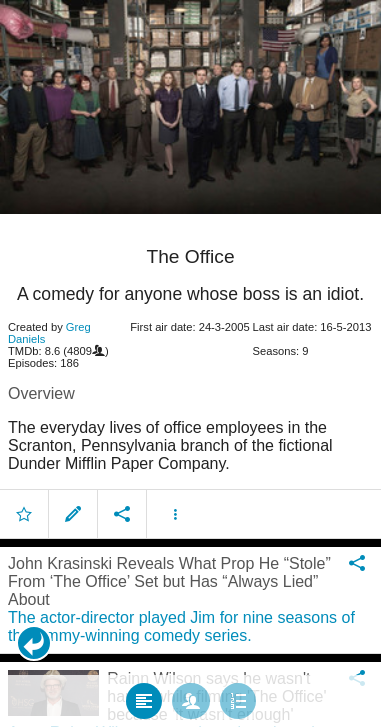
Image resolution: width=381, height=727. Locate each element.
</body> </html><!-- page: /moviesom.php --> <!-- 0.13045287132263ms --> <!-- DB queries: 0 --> (190, 363)
